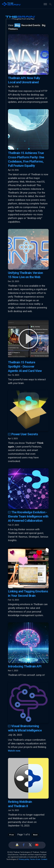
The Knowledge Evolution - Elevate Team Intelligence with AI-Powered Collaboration (28, 517)
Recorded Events (31, 25)
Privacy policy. (24, 859)
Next (35, 835)
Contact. (44, 859)
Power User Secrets (23, 434)
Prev (12, 835)
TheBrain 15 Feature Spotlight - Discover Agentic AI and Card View (25, 367)
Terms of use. (35, 859)
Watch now (14, 751)
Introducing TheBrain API (25, 666)
